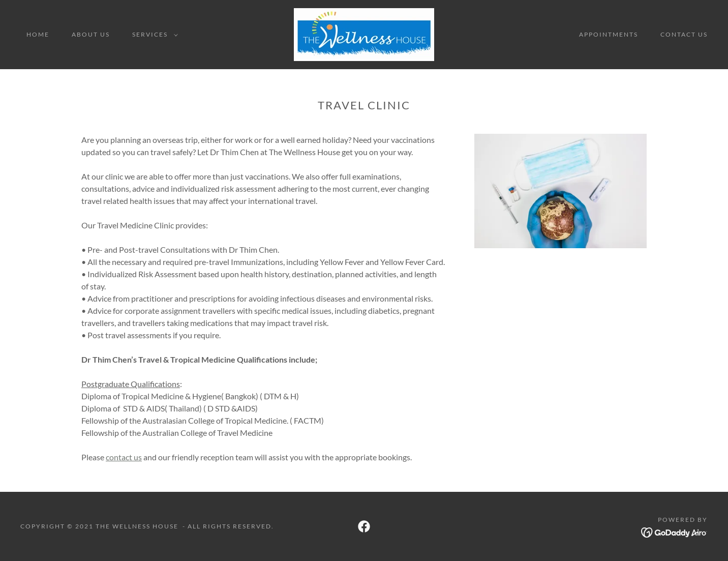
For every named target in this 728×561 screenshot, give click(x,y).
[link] (364, 33)
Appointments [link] (609, 34)
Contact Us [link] (684, 34)
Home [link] (38, 34)
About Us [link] (91, 34)
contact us (124, 457)
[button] (153, 35)
